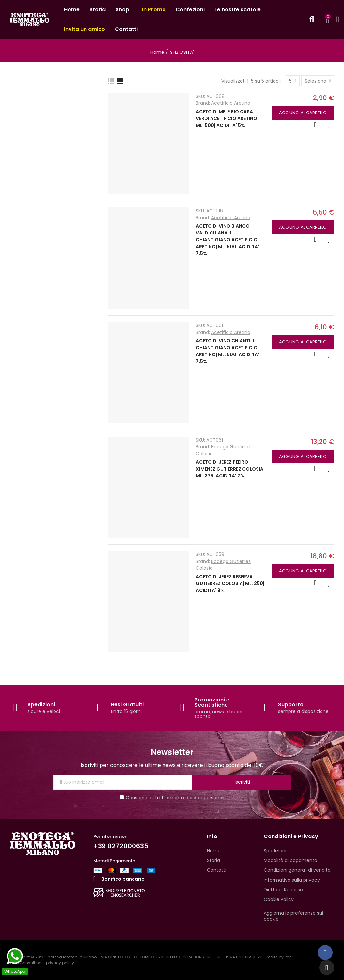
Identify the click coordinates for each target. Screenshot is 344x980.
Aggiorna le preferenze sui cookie (293, 916)
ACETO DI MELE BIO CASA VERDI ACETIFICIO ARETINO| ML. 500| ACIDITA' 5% (227, 118)
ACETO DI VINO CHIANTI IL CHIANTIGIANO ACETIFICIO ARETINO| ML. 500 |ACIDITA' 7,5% (227, 351)
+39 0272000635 (121, 846)
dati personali (209, 798)
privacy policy (60, 963)
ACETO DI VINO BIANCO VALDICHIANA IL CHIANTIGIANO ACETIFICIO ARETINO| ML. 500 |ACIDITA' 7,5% (227, 240)
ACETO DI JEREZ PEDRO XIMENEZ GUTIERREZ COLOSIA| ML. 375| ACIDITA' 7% (230, 469)
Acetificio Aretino (231, 103)
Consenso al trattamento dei (172, 798)
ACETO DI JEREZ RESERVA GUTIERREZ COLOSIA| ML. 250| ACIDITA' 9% (230, 583)
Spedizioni (41, 705)
